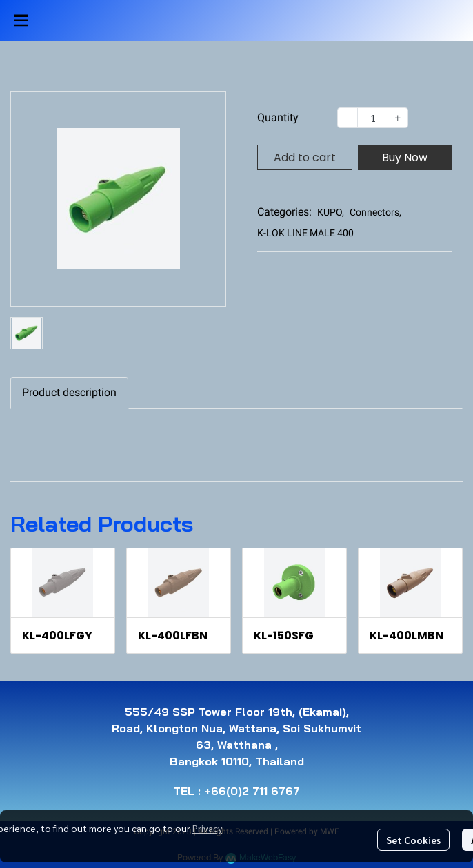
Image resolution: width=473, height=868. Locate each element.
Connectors (375, 212)
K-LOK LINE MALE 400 (305, 233)
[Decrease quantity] (348, 118)
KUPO (331, 212)
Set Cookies (413, 840)
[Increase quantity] (398, 118)
